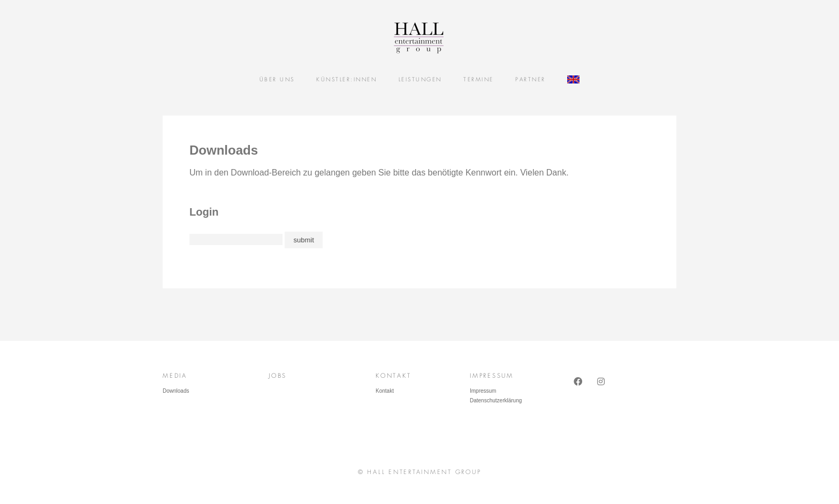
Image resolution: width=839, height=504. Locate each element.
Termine (479, 79)
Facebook (579, 391)
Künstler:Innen (346, 79)
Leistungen (420, 79)
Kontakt (385, 391)
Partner (531, 79)
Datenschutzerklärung (496, 400)
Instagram (602, 391)
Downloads (176, 391)
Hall (414, 37)
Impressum (483, 391)
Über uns (277, 79)
